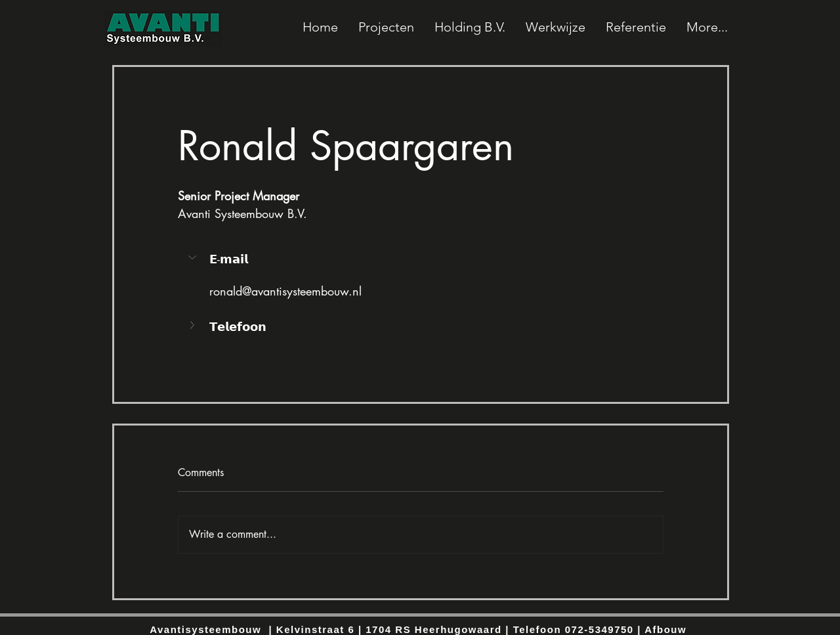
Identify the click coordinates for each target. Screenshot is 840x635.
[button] (194, 257)
